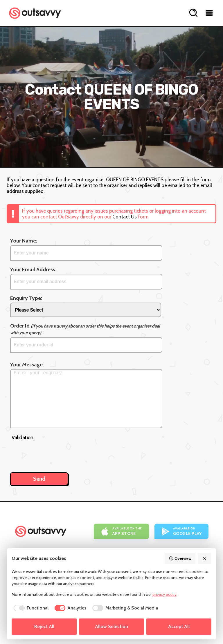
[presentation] (56, 453)
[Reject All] (205, 558)
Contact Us (125, 217)
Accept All (179, 626)
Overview (180, 558)
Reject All (44, 626)
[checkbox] (30, 608)
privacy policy (164, 594)
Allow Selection (111, 626)
